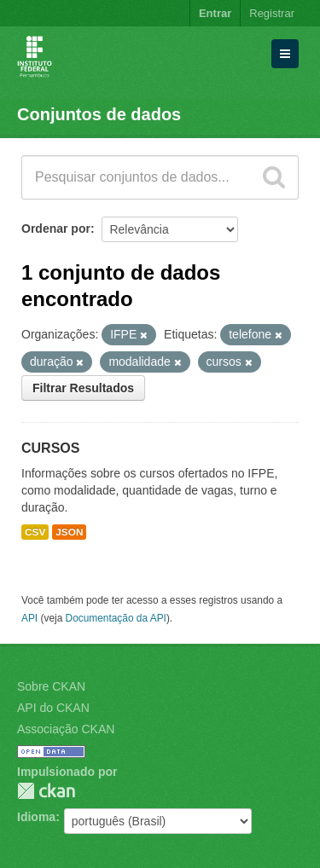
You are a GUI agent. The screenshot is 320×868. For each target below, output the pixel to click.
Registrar (272, 13)
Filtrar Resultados (83, 388)
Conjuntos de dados (99, 114)
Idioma (36, 817)
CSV (35, 532)
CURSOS (50, 448)
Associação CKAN (66, 729)
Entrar (215, 13)
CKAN (46, 791)
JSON (69, 532)
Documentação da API (116, 618)
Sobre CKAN (51, 686)
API (29, 618)
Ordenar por (56, 229)
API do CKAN (53, 708)
